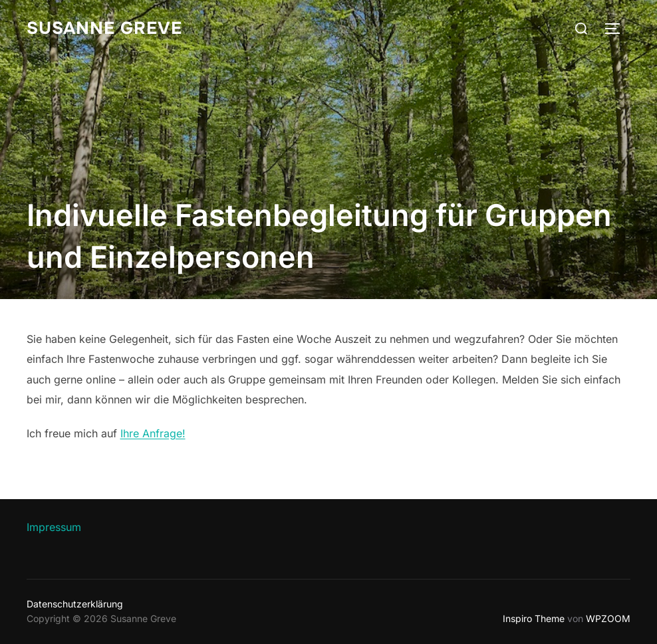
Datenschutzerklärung (75, 604)
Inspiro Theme (534, 618)
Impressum (54, 527)
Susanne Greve (104, 28)
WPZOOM (608, 618)
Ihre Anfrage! (153, 433)
